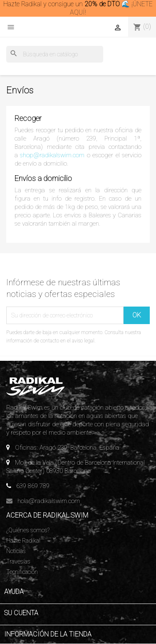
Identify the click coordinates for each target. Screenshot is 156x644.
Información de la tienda (48, 634)
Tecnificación (22, 572)
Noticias (16, 551)
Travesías (18, 561)
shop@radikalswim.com (52, 155)
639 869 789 (33, 486)
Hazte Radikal (23, 541)
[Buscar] (55, 54)
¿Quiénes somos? (28, 530)
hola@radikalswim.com (49, 501)
